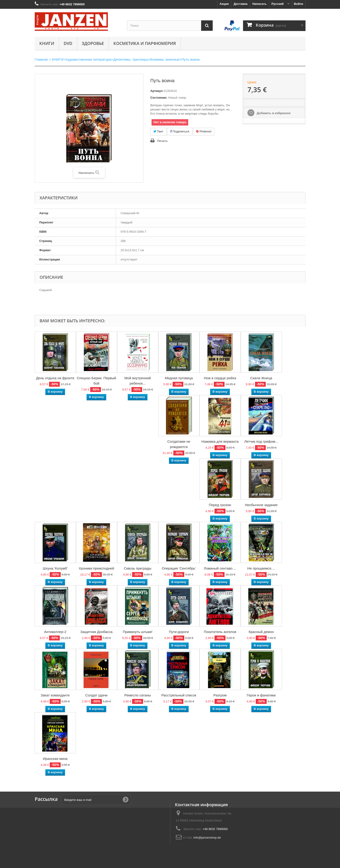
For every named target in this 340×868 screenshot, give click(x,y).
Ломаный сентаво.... (220, 568)
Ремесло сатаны (138, 695)
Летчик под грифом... (261, 441)
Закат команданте (55, 695)
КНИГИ (47, 43)
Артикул (157, 91)
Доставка (240, 4)
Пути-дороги (179, 632)
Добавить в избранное (273, 113)
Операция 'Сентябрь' (179, 568)
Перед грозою (220, 505)
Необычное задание (261, 505)
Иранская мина (55, 759)
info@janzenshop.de (207, 838)
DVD (68, 43)
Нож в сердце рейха (220, 378)
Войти (299, 4)
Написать (259, 4)
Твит (158, 131)
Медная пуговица (179, 378)
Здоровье (93, 43)
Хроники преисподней (96, 568)
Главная (41, 59)
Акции (224, 4)
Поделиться (180, 131)
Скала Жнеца (261, 378)
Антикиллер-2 (55, 632)
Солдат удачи (96, 695)
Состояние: (159, 98)
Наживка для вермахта (220, 441)
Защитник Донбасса (96, 632)
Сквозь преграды (138, 568)
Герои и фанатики (261, 695)
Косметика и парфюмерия (145, 43)
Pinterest (204, 131)
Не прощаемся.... (261, 568)
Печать (163, 141)
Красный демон (261, 632)
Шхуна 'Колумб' (55, 568)
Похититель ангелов (220, 632)
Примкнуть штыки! (138, 632)
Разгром (220, 695)
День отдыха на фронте (55, 378)
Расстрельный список (179, 695)
